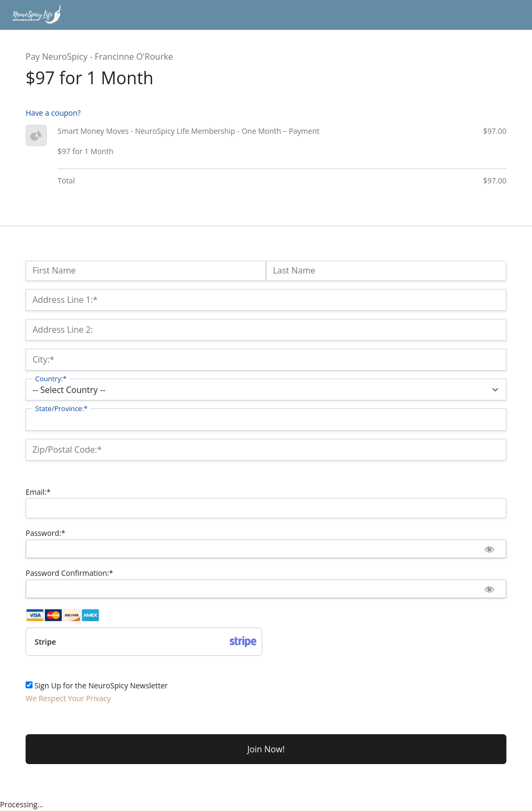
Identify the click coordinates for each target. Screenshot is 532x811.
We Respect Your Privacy (68, 698)
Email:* (38, 492)
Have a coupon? (53, 113)
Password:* (46, 533)
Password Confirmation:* (69, 573)
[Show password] (489, 549)
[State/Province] (266, 419)
